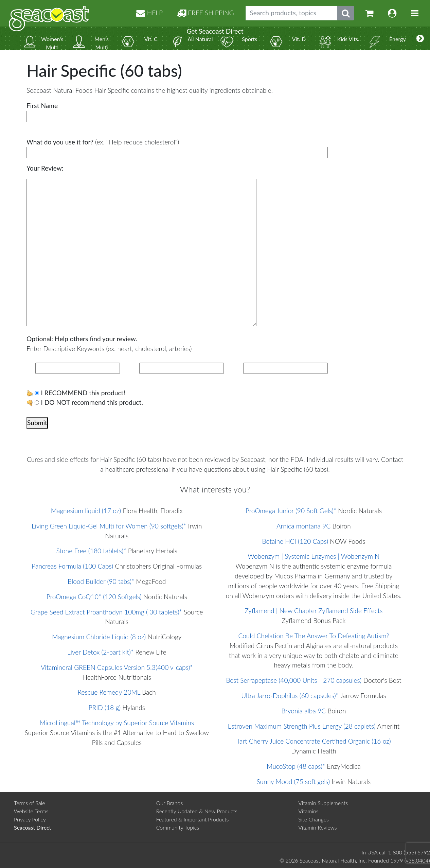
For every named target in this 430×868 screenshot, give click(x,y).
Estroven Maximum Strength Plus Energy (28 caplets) (302, 726)
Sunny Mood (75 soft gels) (293, 782)
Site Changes (313, 819)
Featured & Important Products (193, 819)
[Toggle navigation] (415, 13)
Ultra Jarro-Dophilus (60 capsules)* (290, 696)
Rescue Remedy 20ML (109, 692)
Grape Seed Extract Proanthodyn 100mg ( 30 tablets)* (106, 612)
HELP (149, 13)
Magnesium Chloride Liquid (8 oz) (99, 637)
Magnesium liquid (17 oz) (86, 511)
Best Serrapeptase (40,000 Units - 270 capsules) (294, 680)
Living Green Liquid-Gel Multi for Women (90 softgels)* (109, 526)
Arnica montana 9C (303, 526)
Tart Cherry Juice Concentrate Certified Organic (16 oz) (313, 741)
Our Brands (170, 803)
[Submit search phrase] (346, 13)
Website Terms (31, 811)
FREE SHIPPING (205, 13)
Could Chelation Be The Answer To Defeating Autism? (313, 636)
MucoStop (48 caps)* (296, 766)
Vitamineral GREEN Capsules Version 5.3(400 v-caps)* (117, 667)
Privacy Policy (30, 819)
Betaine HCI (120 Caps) (295, 541)
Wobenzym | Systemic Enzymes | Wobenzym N (313, 556)
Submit (37, 423)
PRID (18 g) (104, 707)
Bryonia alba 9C (303, 711)
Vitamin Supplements (323, 803)
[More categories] (420, 38)
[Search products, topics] (292, 13)
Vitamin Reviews (317, 827)
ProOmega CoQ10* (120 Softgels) (94, 597)
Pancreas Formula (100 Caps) (72, 566)
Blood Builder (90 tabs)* (101, 581)
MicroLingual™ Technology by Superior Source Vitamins (117, 723)
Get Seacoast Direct (215, 31)
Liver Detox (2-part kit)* (100, 652)
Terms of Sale (30, 803)
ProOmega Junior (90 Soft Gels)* (291, 511)
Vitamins (308, 811)
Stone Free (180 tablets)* (91, 551)
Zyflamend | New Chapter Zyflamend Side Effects (313, 611)
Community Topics (178, 827)
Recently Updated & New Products (197, 811)
